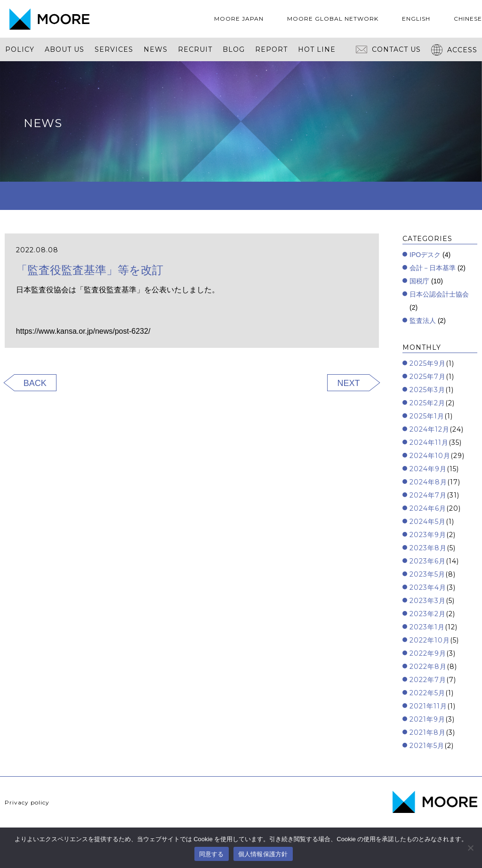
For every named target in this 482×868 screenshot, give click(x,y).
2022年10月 (430, 640)
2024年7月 (428, 495)
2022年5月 (427, 693)
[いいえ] (470, 848)
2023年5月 (427, 574)
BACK (35, 383)
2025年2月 (427, 403)
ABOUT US (64, 49)
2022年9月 (428, 653)
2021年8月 (428, 732)
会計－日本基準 (433, 268)
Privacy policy (27, 802)
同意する (212, 854)
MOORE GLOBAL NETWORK (333, 19)
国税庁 (419, 281)
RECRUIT (195, 49)
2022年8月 (428, 667)
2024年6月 (428, 508)
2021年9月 (427, 719)
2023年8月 (428, 548)
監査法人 (423, 321)
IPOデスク (425, 255)
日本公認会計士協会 (439, 294)
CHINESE (468, 19)
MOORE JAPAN (239, 19)
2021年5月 (427, 746)
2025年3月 (427, 390)
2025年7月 (428, 377)
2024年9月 (428, 469)
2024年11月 (429, 442)
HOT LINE (317, 49)
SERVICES (114, 49)
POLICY (20, 49)
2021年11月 (428, 706)
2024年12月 (430, 429)
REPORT (271, 49)
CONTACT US (388, 49)
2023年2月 (428, 614)
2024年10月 (430, 456)
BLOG (234, 49)
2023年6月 (428, 561)
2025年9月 (428, 363)
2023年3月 (428, 601)
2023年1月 (427, 627)
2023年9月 (428, 535)
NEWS (156, 49)
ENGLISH (416, 19)
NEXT (348, 383)
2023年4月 (428, 587)
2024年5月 (428, 522)
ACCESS (454, 50)
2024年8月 (428, 482)
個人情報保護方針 (263, 854)
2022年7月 (428, 680)
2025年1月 (427, 416)
